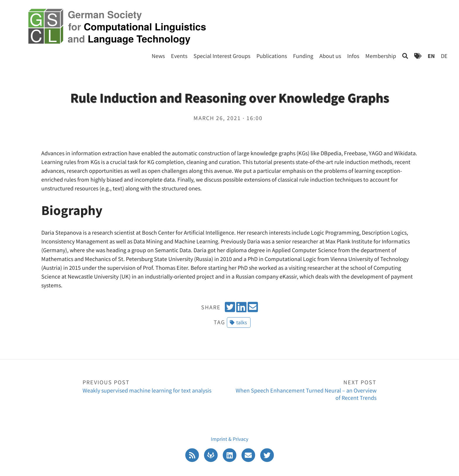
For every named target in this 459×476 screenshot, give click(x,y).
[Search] (405, 56)
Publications (272, 56)
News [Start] (158, 56)
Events (179, 56)
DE (444, 56)
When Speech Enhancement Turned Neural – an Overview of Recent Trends (303, 390)
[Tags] (418, 56)
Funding (303, 56)
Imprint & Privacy (229, 439)
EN (431, 56)
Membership (381, 56)
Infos (353, 56)
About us (330, 56)
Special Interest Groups (222, 56)
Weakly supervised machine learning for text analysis (156, 386)
